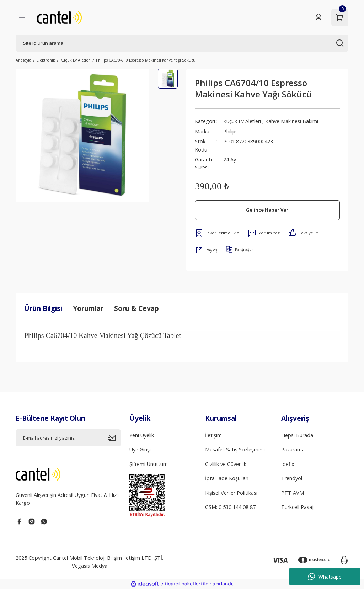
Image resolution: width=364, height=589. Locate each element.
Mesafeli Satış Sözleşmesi (235, 449)
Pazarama (293, 449)
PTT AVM (293, 493)
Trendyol (292, 478)
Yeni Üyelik (142, 435)
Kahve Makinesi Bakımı (292, 121)
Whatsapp (325, 577)
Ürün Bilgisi (43, 308)
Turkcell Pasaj (297, 507)
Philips (231, 131)
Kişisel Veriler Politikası (231, 493)
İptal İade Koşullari (227, 478)
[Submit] (114, 438)
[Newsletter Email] (68, 438)
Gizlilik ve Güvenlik (226, 464)
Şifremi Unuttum (149, 464)
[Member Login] (318, 17)
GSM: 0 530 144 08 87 (230, 507)
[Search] (182, 43)
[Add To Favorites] (217, 233)
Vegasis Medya (90, 566)
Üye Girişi (140, 449)
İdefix (288, 464)
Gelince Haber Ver (267, 210)
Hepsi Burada (297, 435)
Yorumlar (88, 308)
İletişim (213, 435)
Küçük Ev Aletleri (242, 121)
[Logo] (59, 17)
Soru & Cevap (136, 308)
